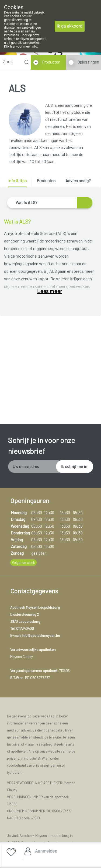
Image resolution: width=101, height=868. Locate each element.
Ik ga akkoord (70, 26)
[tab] (19, 183)
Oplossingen (88, 62)
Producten (51, 62)
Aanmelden (46, 851)
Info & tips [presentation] (17, 180)
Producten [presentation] (46, 180)
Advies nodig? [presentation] (78, 180)
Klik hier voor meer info (21, 46)
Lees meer (50, 291)
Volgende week (23, 563)
